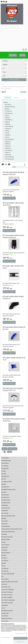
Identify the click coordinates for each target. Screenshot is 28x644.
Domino (4, 484)
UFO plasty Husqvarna (14, 600)
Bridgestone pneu (7, 619)
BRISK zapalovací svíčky (8, 516)
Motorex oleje (6, 503)
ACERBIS (14, 471)
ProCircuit (14, 547)
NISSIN (14, 566)
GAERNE (14, 563)
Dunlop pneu (5, 613)
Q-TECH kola (5, 621)
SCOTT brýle (5, 466)
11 (8, 452)
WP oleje (4, 492)
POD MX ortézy (6, 553)
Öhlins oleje (5, 495)
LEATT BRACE (14, 561)
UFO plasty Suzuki (14, 595)
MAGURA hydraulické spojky (14, 582)
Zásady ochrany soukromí (22, 633)
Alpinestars (5, 468)
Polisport (14, 550)
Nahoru (5, 449)
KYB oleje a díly (6, 508)
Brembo (14, 518)
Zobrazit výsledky (14, 80)
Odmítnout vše (20, 642)
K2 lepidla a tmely (7, 482)
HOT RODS (14, 534)
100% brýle (5, 605)
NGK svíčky (5, 521)
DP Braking (5, 505)
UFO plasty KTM (14, 587)
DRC (14, 576)
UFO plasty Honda (14, 597)
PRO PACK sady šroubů (8, 574)
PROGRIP (14, 555)
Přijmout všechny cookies (20, 638)
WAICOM (4, 479)
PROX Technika (14, 540)
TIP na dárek (5, 458)
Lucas (3, 608)
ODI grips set (5, 487)
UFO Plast (14, 584)
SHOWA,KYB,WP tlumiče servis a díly (14, 529)
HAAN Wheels (5, 463)
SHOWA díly (5, 511)
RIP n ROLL (4, 558)
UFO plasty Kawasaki (14, 590)
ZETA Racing (14, 568)
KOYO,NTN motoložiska (14, 532)
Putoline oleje (14, 500)
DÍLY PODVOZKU (14, 526)
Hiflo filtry (5, 513)
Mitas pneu (5, 616)
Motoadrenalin (6, 461)
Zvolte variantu (9, 198)
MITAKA (14, 542)
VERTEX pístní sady (14, 537)
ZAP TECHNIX (14, 571)
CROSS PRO (4, 524)
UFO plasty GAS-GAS (14, 603)
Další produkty (13, 449)
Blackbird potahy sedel (8, 490)
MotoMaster (14, 476)
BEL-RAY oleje (14, 497)
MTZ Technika (14, 545)
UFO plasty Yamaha (14, 592)
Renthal (14, 474)
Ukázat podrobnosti (6, 637)
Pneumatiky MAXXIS (7, 611)
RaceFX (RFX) (14, 579)
